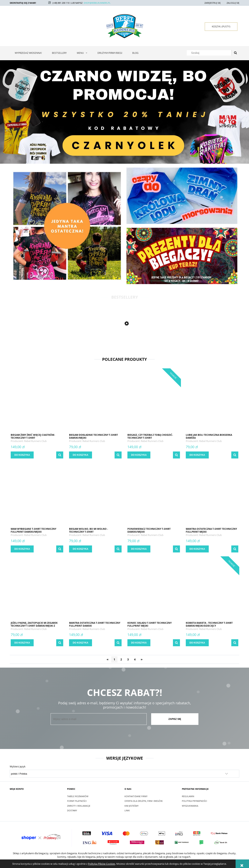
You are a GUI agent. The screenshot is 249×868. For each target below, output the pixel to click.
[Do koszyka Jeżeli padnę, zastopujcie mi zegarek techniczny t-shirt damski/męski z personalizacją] (22, 643)
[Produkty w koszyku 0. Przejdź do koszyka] (221, 27)
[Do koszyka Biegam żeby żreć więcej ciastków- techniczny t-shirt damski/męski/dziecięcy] (22, 455)
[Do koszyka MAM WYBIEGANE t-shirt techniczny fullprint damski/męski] (22, 549)
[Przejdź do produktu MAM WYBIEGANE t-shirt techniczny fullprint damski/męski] (37, 495)
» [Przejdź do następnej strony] (142, 659)
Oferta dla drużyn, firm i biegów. (144, 801)
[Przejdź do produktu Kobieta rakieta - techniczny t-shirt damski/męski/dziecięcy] (212, 589)
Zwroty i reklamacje (79, 806)
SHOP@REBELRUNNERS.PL (97, 3)
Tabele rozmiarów (78, 796)
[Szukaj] (235, 53)
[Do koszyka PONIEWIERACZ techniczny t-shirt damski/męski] (139, 549)
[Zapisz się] (175, 719)
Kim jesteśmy (132, 806)
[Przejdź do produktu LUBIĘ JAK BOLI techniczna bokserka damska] (212, 401)
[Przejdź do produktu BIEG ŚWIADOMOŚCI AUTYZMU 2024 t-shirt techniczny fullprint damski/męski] (37, 342)
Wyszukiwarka (190, 806)
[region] (124, 112)
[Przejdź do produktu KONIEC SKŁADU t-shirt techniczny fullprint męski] (154, 589)
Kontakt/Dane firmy (136, 796)
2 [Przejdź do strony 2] (121, 659)
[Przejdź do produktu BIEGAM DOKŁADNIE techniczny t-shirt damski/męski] (95, 401)
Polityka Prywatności (194, 801)
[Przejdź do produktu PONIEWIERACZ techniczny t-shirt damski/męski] (154, 495)
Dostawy (72, 810)
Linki (127, 810)
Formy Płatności (77, 801)
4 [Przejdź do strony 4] (135, 659)
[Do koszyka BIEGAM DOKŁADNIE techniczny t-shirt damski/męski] (81, 455)
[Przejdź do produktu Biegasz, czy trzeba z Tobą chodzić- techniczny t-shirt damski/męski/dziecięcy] (154, 401)
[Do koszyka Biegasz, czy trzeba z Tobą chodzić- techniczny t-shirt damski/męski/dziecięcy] (139, 455)
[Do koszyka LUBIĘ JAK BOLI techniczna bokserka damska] (197, 455)
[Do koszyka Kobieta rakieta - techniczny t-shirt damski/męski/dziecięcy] (197, 643)
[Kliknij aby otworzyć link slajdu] (124, 112)
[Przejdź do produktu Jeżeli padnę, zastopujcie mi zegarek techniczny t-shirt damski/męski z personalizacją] (37, 589)
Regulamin (188, 796)
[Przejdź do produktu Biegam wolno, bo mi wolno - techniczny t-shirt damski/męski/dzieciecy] (95, 495)
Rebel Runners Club (35, 441)
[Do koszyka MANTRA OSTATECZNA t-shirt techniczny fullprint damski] (81, 643)
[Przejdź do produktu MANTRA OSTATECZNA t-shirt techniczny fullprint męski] (212, 495)
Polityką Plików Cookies (102, 864)
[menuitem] (28, 53)
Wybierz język (18, 766)
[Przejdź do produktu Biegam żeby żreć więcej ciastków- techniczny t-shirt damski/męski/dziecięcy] (37, 401)
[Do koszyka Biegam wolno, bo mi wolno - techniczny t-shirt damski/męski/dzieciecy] (81, 549)
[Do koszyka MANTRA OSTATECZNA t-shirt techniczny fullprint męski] (197, 549)
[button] (60, 455)
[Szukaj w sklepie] (210, 53)
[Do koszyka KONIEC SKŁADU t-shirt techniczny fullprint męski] (139, 643)
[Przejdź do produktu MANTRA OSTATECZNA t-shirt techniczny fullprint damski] (95, 589)
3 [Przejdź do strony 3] (128, 659)
